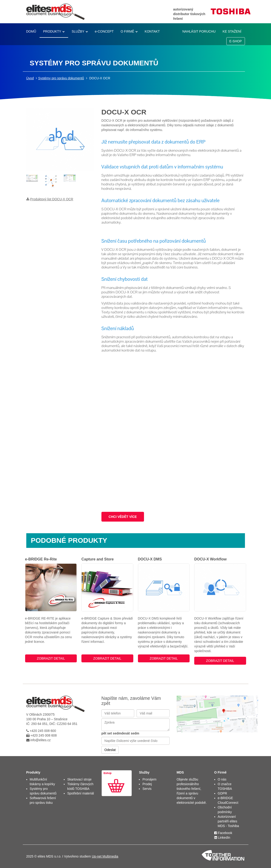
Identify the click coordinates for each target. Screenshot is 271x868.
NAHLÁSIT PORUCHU (199, 31)
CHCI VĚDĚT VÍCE (123, 517)
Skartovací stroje (79, 779)
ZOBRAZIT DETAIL (51, 658)
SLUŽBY (78, 31)
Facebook (223, 833)
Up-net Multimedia (105, 856)
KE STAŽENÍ (232, 31)
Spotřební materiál (80, 793)
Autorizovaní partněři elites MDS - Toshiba (228, 821)
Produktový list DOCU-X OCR (52, 199)
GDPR (222, 793)
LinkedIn (222, 838)
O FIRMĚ (127, 31)
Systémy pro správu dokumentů (61, 78)
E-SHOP (236, 41)
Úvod (30, 78)
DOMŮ (31, 31)
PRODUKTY (52, 31)
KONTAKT (152, 31)
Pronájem (149, 779)
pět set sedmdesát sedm (120, 733)
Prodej (147, 784)
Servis (147, 789)
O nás (222, 779)
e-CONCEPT (104, 31)
